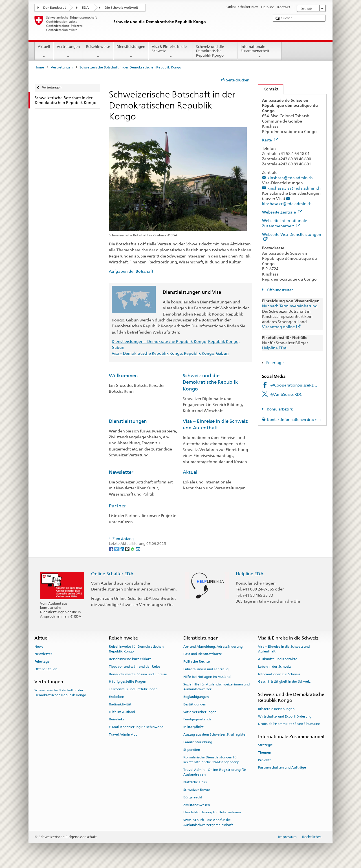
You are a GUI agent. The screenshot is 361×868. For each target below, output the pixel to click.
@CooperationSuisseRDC (294, 385)
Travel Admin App (123, 734)
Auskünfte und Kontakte (278, 659)
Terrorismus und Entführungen (133, 689)
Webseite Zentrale (282, 212)
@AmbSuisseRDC (286, 394)
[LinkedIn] (122, 549)
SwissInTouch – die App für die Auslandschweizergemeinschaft (208, 822)
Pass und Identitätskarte (203, 654)
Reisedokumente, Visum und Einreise (138, 674)
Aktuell (44, 52)
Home (39, 67)
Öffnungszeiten (280, 290)
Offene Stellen (46, 669)
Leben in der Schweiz (274, 667)
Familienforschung (198, 742)
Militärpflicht (193, 727)
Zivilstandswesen (197, 805)
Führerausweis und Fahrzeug (206, 669)
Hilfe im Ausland (122, 712)
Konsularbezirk (279, 409)
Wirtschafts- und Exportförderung (285, 716)
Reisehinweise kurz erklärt (130, 659)
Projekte (265, 760)
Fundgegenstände (197, 719)
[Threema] (128, 549)
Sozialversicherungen (200, 712)
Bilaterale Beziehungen (276, 709)
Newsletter (121, 472)
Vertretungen (68, 52)
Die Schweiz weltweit (121, 8)
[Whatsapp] (133, 549)
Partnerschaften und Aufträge (282, 767)
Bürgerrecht (193, 797)
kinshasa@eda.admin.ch (290, 178)
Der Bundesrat (55, 8)
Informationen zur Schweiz (279, 674)
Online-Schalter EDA (112, 574)
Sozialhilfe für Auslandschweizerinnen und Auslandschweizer (216, 687)
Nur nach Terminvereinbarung (290, 306)
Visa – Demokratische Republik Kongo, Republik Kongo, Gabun (170, 353)
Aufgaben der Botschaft (131, 271)
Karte (270, 140)
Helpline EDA (274, 348)
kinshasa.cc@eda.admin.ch (287, 204)
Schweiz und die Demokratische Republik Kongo (215, 52)
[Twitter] (117, 549)
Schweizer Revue (197, 790)
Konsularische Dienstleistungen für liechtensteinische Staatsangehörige (212, 759)
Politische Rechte (197, 661)
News (39, 646)
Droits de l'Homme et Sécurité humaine (289, 724)
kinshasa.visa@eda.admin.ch (294, 188)
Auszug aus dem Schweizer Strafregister (215, 734)
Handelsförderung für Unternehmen (212, 812)
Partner (117, 506)
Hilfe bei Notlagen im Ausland (207, 677)
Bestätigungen (195, 704)
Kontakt (268, 89)
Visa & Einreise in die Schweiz (171, 52)
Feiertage (275, 362)
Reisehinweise (98, 52)
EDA (85, 8)
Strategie (265, 745)
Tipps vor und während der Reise (135, 667)
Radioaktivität (120, 704)
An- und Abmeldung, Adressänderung (213, 646)
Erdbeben (116, 697)
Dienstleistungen (131, 52)
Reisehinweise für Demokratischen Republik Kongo (136, 649)
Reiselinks (117, 719)
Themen (265, 752)
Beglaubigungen (196, 697)
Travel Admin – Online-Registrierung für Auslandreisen (215, 772)
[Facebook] (112, 549)
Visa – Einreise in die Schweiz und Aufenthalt (284, 649)
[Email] (138, 549)
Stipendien (192, 750)
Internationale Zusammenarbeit (260, 52)
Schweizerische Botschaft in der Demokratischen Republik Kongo (60, 692)
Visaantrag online (281, 327)
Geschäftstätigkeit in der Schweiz (284, 681)
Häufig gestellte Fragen (127, 681)
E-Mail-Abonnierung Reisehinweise (136, 727)
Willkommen (123, 376)
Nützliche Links (195, 782)
